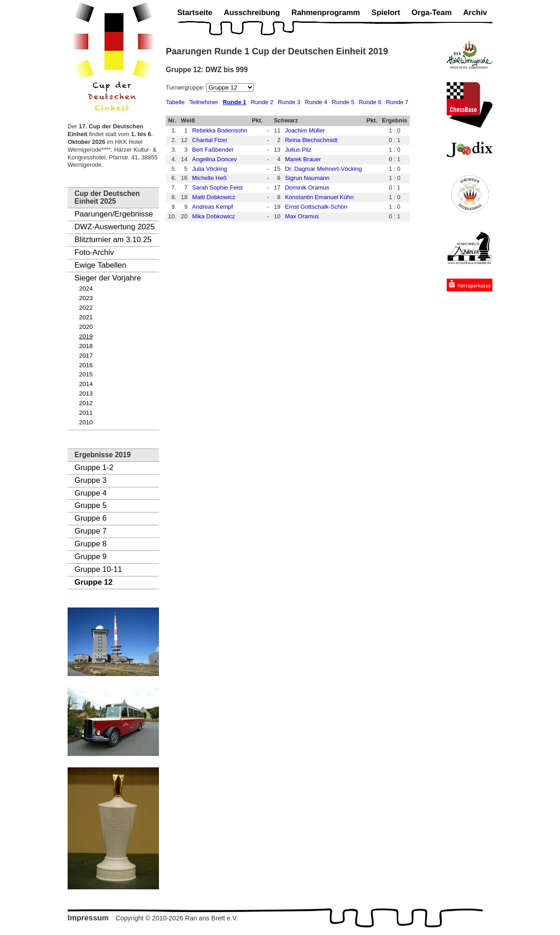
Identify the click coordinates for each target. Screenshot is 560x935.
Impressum (88, 918)
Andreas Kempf (213, 207)
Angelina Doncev (215, 159)
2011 (86, 413)
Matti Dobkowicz (214, 197)
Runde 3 (289, 102)
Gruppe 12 (94, 582)
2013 (86, 394)
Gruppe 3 (90, 480)
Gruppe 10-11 (98, 569)
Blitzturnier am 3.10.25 (113, 240)
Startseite (195, 13)
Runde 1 (235, 102)
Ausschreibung (252, 13)
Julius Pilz (298, 150)
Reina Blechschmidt (311, 140)
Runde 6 (370, 102)
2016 (86, 365)
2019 (86, 336)
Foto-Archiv (94, 252)
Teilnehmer (204, 102)
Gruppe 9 (90, 557)
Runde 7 (397, 102)
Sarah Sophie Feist (218, 188)
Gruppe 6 (90, 518)
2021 (86, 317)
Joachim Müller (305, 130)
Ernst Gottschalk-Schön (316, 207)
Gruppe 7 (90, 531)
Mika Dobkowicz (214, 216)
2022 (86, 308)
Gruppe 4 (90, 493)
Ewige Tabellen (100, 265)
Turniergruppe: (186, 87)
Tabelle (175, 102)
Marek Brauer (303, 159)
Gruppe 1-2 (94, 467)
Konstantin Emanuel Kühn (319, 197)
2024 (86, 288)
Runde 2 (262, 102)
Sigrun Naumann (307, 178)
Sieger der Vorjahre (108, 278)
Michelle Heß (210, 178)
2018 (86, 346)
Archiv (475, 13)
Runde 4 (316, 102)
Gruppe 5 (90, 505)
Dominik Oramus (307, 188)
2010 (86, 422)
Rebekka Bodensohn (220, 130)
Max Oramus (302, 216)
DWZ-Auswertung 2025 (115, 227)
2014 (86, 384)
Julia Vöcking (210, 169)
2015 (86, 374)
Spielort (386, 13)
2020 (86, 327)
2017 (86, 356)
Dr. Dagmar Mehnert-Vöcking (323, 169)
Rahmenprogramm (326, 13)
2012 (86, 403)
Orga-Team (432, 13)
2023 (86, 298)
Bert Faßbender (213, 150)
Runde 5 (343, 102)
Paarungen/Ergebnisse (114, 214)
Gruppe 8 (90, 544)
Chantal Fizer (210, 140)
